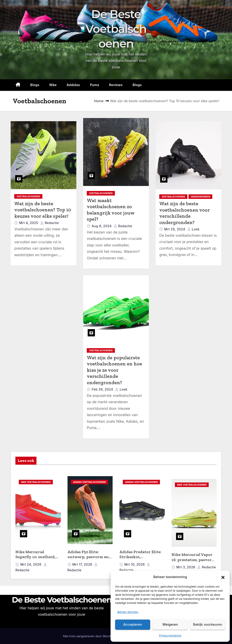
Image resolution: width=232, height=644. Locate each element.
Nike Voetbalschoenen (36, 482)
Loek (193, 229)
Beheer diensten (128, 612)
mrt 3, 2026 (186, 567)
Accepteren (133, 624)
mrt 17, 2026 (83, 564)
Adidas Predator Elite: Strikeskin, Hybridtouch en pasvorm (140, 560)
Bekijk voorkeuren (208, 624)
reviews (116, 85)
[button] (223, 577)
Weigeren (170, 624)
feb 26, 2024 (103, 389)
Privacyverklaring (170, 636)
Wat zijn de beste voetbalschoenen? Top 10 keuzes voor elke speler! (43, 210)
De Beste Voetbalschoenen (116, 29)
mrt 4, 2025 (29, 223)
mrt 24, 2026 (31, 564)
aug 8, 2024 (102, 226)
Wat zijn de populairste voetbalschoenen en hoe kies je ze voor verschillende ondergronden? (114, 370)
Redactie (50, 223)
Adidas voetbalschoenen (89, 482)
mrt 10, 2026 (135, 564)
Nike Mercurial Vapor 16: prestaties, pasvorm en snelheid (193, 560)
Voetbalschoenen (28, 196)
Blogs (35, 85)
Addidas (73, 85)
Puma (94, 85)
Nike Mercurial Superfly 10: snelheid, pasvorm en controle (35, 557)
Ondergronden (201, 197)
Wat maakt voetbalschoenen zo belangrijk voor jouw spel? (111, 210)
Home (99, 101)
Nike (53, 85)
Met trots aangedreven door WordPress (91, 636)
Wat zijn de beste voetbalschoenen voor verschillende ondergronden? (185, 213)
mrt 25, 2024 (175, 229)
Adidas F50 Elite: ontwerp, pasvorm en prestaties (88, 557)
